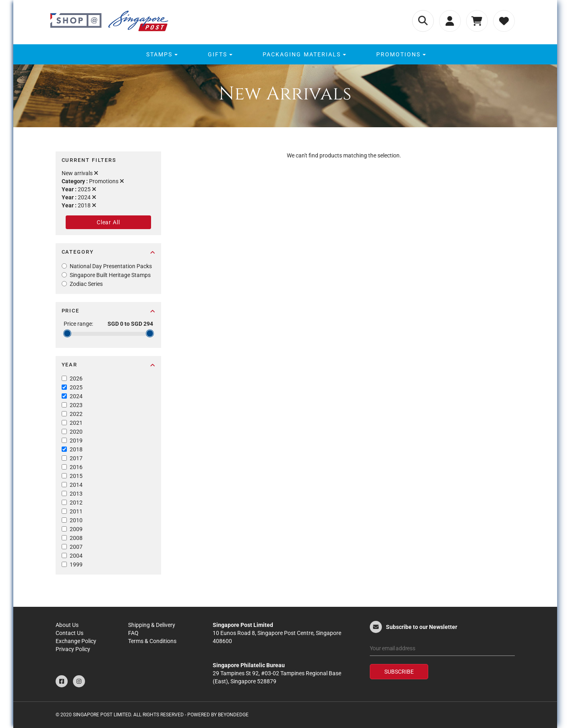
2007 (76, 547)
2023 (76, 405)
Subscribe (399, 672)
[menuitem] (161, 54)
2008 (76, 538)
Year (109, 365)
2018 (76, 449)
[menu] (285, 54)
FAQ (133, 633)
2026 (76, 378)
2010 (76, 520)
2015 (76, 476)
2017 (76, 458)
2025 (76, 387)
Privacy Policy (73, 649)
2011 (76, 511)
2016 (76, 467)
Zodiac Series (86, 284)
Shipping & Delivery (152, 625)
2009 (76, 529)
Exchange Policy (76, 641)
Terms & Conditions (152, 641)
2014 (76, 485)
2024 (76, 396)
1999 (76, 565)
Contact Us (69, 633)
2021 (76, 423)
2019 (76, 441)
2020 (76, 432)
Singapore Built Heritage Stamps (110, 275)
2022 (76, 414)
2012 (76, 503)
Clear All (108, 222)
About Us (67, 625)
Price (109, 311)
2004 (76, 556)
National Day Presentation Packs (111, 266)
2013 (76, 494)
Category (109, 252)
